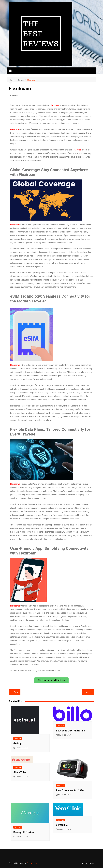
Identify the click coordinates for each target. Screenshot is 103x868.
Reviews (15, 95)
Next (87, 692)
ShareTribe (20, 772)
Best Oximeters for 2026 (70, 790)
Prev (16, 692)
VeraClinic (62, 825)
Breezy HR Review (24, 832)
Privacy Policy (88, 863)
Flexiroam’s (15, 225)
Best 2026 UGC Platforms (70, 731)
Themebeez (32, 863)
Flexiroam (55, 105)
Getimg (17, 743)
